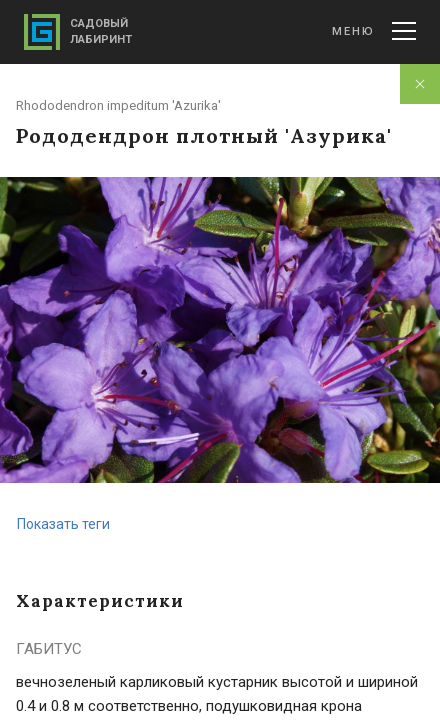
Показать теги (63, 524)
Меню (374, 31)
